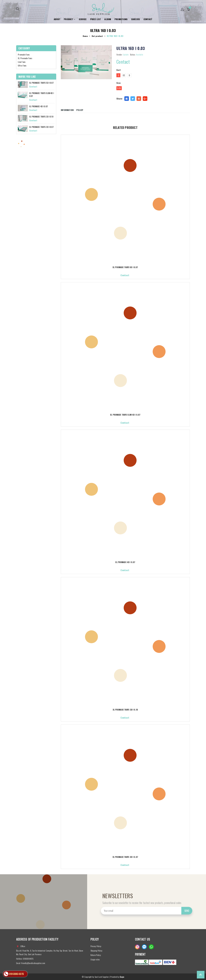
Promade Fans (24, 54)
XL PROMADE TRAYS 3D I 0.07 (125, 857)
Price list (96, 19)
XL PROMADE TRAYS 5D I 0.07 (125, 268)
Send (187, 911)
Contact (148, 19)
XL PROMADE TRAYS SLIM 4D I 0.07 (125, 415)
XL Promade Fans (25, 58)
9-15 (119, 88)
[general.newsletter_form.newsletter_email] (147, 911)
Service (83, 19)
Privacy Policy (96, 946)
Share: (120, 98)
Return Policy (96, 955)
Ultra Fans (22, 65)
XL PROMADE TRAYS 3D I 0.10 (125, 710)
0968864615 (28, 959)
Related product (125, 127)
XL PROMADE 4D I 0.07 (125, 563)
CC (124, 75)
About (57, 19)
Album (108, 19)
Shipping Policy (96, 951)
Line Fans (22, 62)
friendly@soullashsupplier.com (33, 963)
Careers (136, 19)
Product (69, 19)
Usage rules (95, 959)
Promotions (121, 19)
